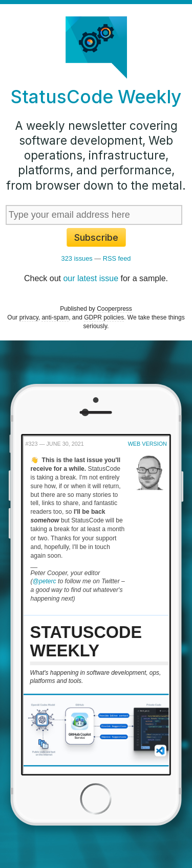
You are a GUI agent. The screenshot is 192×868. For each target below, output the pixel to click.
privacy (29, 317)
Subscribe (96, 237)
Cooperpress (114, 309)
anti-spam (55, 317)
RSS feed (117, 258)
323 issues (77, 258)
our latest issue (91, 278)
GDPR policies (104, 317)
